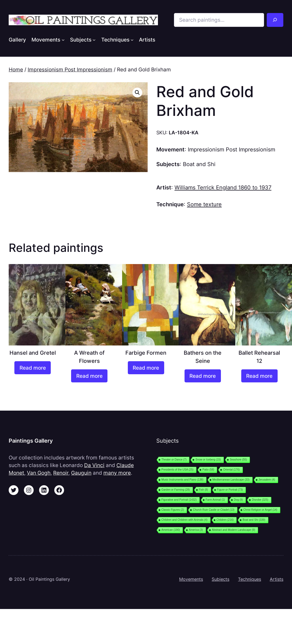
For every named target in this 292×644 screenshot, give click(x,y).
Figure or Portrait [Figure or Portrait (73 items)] (230, 490)
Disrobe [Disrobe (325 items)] (260, 500)
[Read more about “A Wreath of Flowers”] (89, 376)
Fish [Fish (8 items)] (204, 490)
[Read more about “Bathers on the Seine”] (203, 376)
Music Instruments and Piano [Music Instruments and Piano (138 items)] (182, 480)
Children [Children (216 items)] (225, 520)
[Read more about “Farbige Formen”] (146, 368)
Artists (277, 579)
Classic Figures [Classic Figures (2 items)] (173, 510)
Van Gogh (39, 473)
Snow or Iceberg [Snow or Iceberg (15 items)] (208, 460)
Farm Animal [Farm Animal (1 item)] (215, 500)
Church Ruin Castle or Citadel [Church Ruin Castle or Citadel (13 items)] (214, 510)
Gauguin (81, 473)
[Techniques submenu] (132, 39)
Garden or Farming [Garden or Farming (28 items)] (176, 490)
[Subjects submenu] (94, 39)
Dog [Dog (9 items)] (238, 500)
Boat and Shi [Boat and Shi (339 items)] (254, 520)
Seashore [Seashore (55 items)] (238, 460)
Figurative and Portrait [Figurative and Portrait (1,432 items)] (179, 500)
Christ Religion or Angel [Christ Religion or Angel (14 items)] (260, 510)
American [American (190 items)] (171, 530)
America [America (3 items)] (196, 530)
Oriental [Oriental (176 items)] (231, 470)
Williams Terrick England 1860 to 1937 (223, 187)
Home (16, 69)
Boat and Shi (199, 164)
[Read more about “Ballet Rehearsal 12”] (259, 376)
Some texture (204, 204)
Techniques (250, 579)
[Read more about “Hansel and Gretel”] (33, 368)
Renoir (61, 473)
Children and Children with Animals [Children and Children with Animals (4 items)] (185, 520)
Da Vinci (94, 465)
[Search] (275, 20)
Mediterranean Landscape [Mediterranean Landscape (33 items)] (231, 480)
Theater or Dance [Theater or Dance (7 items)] (174, 460)
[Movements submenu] (63, 39)
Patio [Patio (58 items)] (208, 470)
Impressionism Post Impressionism (70, 69)
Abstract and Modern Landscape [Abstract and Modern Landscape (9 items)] (234, 530)
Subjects (220, 579)
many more (117, 473)
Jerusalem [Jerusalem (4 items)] (267, 480)
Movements (191, 579)
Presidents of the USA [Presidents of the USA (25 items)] (177, 470)
